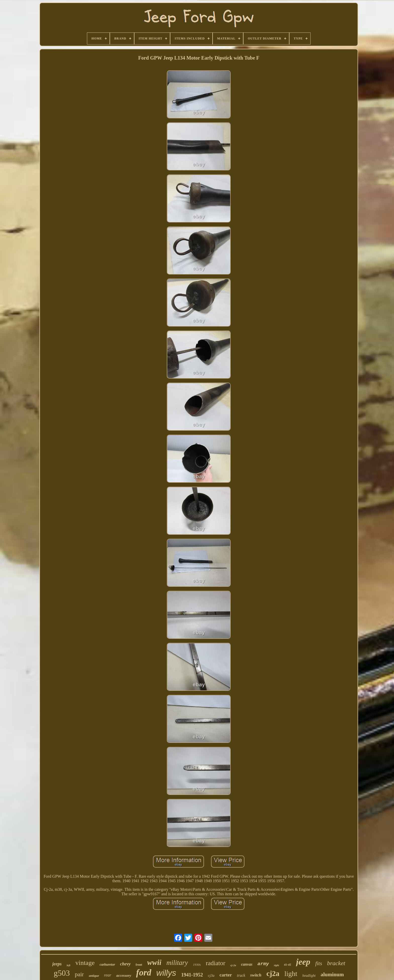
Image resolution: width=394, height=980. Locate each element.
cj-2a (233, 965)
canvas (247, 964)
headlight (309, 976)
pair (79, 974)
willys (166, 973)
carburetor (107, 965)
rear (108, 975)
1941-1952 (192, 975)
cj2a (273, 973)
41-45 (287, 965)
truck (241, 975)
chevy (125, 964)
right (276, 965)
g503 (62, 973)
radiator (216, 963)
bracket (336, 963)
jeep (303, 962)
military (177, 963)
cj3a (211, 975)
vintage (85, 963)
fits (319, 963)
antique (94, 976)
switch (256, 975)
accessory (124, 975)
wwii (154, 962)
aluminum (332, 974)
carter (226, 975)
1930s (197, 965)
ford (144, 973)
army (263, 964)
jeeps (57, 964)
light (291, 974)
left (68, 965)
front (139, 965)
